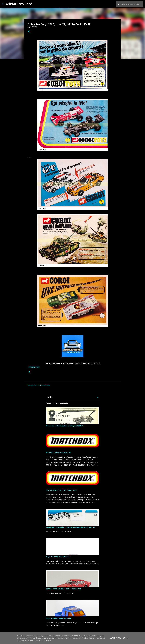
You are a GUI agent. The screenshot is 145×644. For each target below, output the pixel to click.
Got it (126, 638)
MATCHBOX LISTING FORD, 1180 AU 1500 (61, 490)
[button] (29, 31)
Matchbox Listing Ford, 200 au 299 (59, 453)
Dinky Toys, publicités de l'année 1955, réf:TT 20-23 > (65, 426)
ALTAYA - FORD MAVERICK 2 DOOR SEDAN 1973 (63, 589)
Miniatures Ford (19, 4)
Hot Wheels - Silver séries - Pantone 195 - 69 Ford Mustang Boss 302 (71, 527)
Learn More (115, 638)
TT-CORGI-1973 (34, 367)
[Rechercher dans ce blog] (132, 4)
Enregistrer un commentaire (39, 385)
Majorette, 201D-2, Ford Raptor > (58, 557)
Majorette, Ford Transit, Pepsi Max (59, 618)
